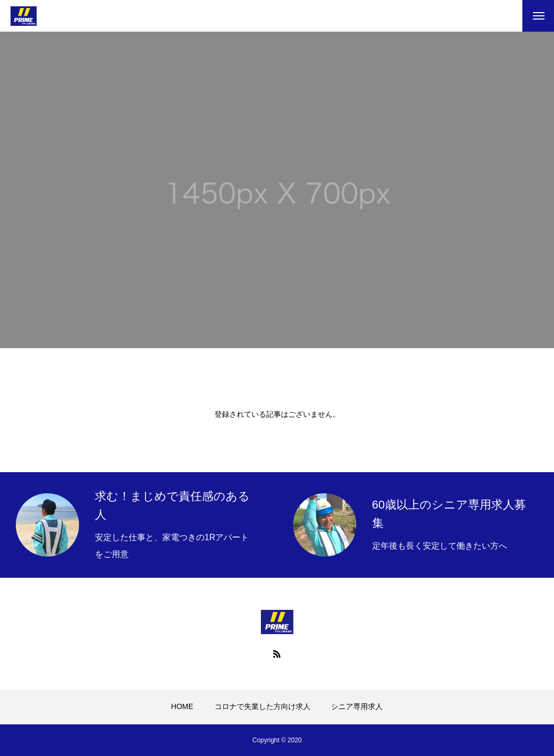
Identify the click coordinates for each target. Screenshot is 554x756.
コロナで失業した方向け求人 (263, 706)
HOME (182, 706)
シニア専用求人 (357, 706)
